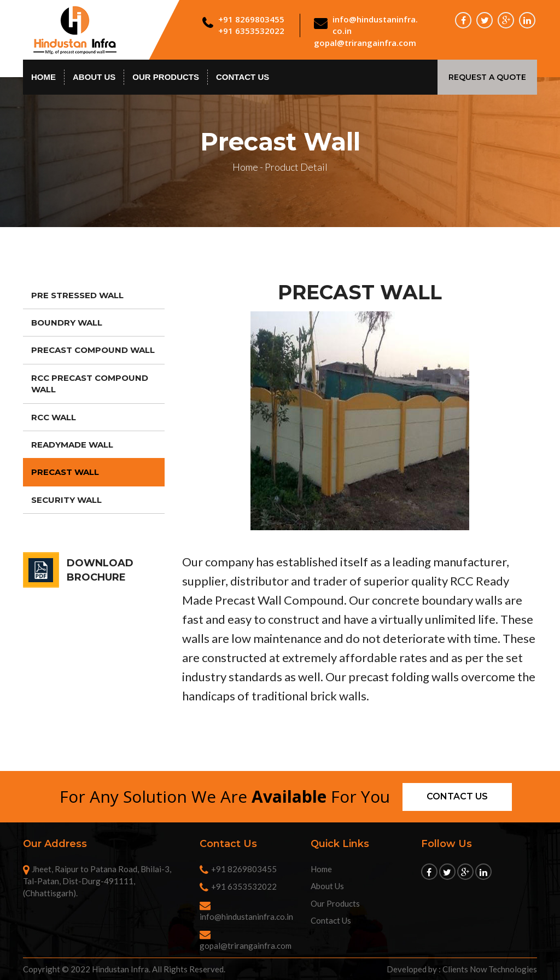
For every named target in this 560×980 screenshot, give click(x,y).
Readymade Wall (72, 445)
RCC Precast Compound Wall (90, 384)
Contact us (457, 796)
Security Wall (66, 500)
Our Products (166, 77)
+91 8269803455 (251, 19)
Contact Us (331, 920)
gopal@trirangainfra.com (365, 43)
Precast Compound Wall (93, 350)
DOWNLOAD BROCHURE (100, 570)
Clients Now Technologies (490, 969)
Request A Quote (487, 77)
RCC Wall (54, 417)
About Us (94, 77)
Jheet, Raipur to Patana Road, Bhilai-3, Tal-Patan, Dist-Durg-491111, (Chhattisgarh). (97, 881)
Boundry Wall (67, 323)
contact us (243, 77)
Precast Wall (65, 472)
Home (43, 77)
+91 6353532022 (251, 31)
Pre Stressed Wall (77, 295)
